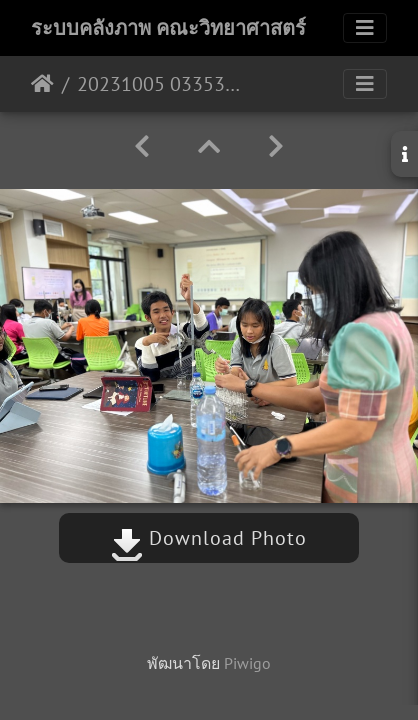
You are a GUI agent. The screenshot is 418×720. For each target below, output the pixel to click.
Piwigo (247, 663)
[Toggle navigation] (365, 28)
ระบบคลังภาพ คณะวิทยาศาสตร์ (168, 28)
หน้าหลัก (42, 84)
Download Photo (209, 538)
